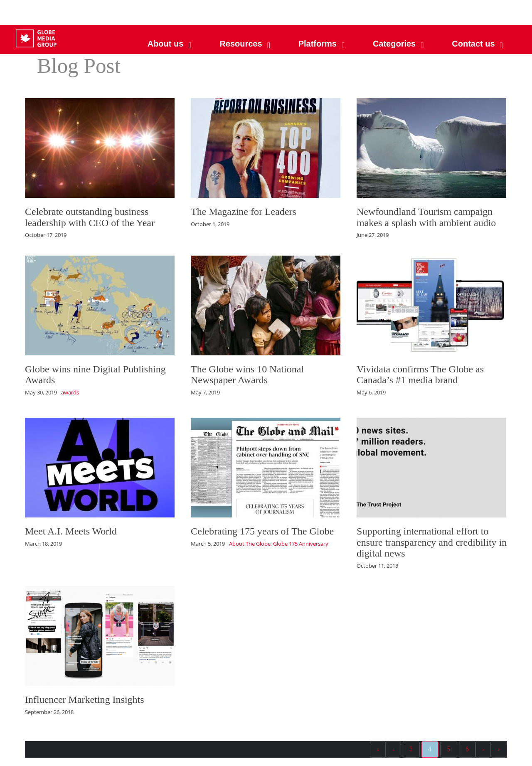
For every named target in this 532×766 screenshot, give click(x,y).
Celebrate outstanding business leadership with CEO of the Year (90, 217)
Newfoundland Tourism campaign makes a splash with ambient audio (426, 217)
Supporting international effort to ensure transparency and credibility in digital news (432, 542)
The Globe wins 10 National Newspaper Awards (247, 374)
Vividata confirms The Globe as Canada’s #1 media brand (420, 374)
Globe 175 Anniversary (301, 544)
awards (70, 392)
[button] (321, 44)
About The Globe (250, 544)
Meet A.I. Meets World (71, 531)
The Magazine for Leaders (244, 212)
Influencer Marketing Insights (85, 699)
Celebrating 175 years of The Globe (262, 531)
